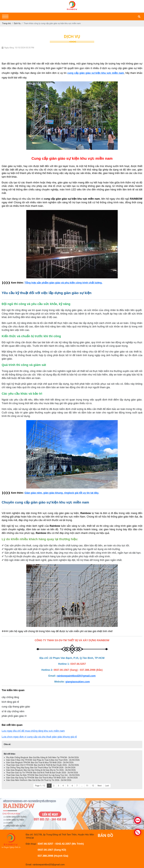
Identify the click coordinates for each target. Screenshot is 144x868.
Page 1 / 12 (40, 786)
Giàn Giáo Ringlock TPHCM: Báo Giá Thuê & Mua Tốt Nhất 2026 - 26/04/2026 (40, 763)
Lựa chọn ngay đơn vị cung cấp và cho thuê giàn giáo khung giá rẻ (39, 737)
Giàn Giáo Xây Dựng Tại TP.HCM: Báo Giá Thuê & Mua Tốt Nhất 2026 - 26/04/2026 (42, 778)
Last (107, 786)
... (82, 786)
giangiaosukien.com (78, 682)
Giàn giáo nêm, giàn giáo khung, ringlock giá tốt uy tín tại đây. (62, 493)
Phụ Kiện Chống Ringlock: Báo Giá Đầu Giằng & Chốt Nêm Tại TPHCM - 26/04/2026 (42, 757)
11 (87, 786)
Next (100, 786)
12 (93, 786)
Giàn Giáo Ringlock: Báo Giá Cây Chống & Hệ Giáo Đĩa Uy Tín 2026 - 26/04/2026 (41, 770)
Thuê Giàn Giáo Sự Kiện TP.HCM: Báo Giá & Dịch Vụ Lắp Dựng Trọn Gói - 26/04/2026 (43, 775)
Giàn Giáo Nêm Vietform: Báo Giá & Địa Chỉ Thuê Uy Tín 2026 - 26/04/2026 (39, 780)
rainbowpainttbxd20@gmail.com (76, 676)
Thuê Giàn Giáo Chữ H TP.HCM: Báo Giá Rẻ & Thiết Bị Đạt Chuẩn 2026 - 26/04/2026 (42, 765)
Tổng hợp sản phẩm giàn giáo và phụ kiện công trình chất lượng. (63, 283)
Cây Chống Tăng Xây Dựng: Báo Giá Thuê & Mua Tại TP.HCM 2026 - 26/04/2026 (41, 768)
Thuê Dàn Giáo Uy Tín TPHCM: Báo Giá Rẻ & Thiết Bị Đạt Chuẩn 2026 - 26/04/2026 (42, 773)
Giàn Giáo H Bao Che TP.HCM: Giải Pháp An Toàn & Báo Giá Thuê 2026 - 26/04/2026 (43, 760)
